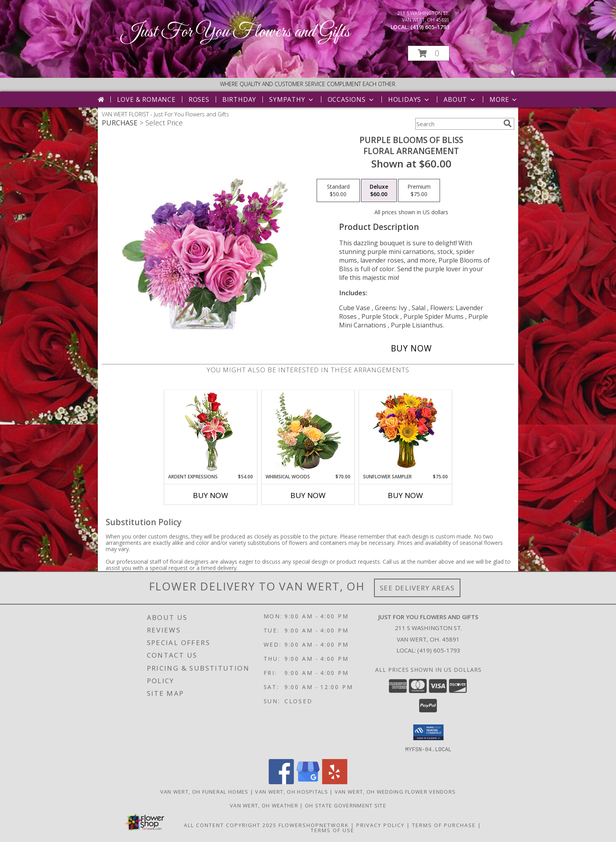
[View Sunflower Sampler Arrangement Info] (406, 432)
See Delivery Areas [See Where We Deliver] (417, 588)
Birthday (239, 99)
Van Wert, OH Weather (264, 805)
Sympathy (292, 99)
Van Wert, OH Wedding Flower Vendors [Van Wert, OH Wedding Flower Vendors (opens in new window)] (395, 791)
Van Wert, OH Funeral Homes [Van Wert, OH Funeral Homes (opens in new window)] (204, 791)
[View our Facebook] (281, 782)
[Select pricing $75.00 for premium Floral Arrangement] (419, 191)
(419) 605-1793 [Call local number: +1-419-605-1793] (430, 27)
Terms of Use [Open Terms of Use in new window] (333, 830)
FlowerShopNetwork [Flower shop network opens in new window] (314, 825)
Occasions (351, 99)
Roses (199, 99)
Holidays (409, 99)
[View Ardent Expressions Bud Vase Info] (211, 432)
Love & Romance (146, 99)
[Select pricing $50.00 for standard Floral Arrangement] (338, 191)
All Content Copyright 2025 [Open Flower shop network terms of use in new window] (230, 825)
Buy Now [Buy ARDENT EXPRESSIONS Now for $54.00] (211, 495)
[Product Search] (458, 124)
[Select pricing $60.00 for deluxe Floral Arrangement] (379, 191)
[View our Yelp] (335, 782)
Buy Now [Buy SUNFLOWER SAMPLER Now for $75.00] (405, 495)
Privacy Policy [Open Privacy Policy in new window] (380, 825)
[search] (508, 123)
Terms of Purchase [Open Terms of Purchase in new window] (444, 825)
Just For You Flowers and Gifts (236, 32)
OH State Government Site (346, 805)
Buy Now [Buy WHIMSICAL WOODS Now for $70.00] (308, 495)
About (460, 99)
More (504, 99)
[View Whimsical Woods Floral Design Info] (308, 432)
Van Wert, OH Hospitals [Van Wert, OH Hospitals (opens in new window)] (291, 791)
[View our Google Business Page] (308, 782)
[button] (429, 53)
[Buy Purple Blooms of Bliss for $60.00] (411, 348)
